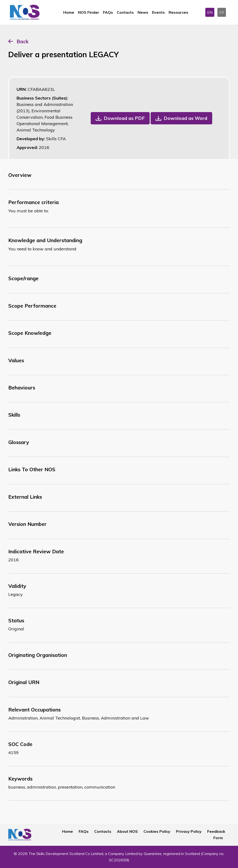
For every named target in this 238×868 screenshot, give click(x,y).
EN (210, 12)
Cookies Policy (157, 831)
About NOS (127, 831)
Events (158, 12)
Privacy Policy (189, 831)
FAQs (108, 12)
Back (22, 41)
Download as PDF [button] (124, 118)
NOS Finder (89, 12)
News (143, 12)
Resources (178, 12)
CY (222, 12)
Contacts (125, 12)
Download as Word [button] (185, 118)
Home (69, 12)
